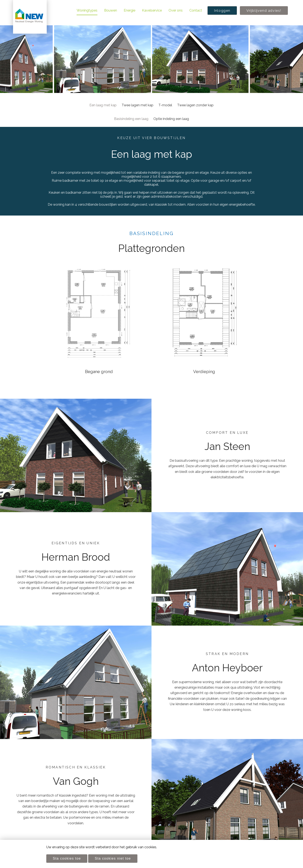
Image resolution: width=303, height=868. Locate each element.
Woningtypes (87, 10)
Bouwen (111, 10)
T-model (165, 105)
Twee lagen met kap (138, 105)
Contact (196, 10)
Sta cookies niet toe (113, 858)
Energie (130, 10)
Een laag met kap (103, 105)
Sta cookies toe (67, 858)
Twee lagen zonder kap (195, 105)
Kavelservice (152, 10)
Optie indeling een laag (171, 119)
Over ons (176, 10)
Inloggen (222, 11)
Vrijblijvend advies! (264, 11)
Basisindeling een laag (131, 119)
